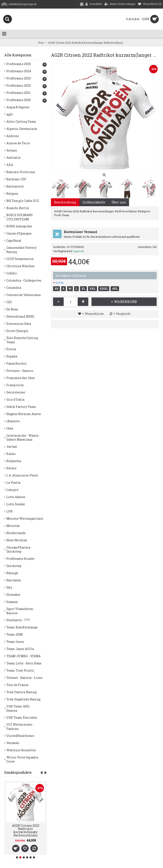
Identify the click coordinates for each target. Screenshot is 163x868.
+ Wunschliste (93, 314)
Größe (60, 283)
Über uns (119, 202)
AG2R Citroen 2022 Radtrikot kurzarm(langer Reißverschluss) (26, 830)
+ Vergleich (122, 314)
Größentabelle (94, 202)
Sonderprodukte (18, 772)
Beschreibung (65, 202)
